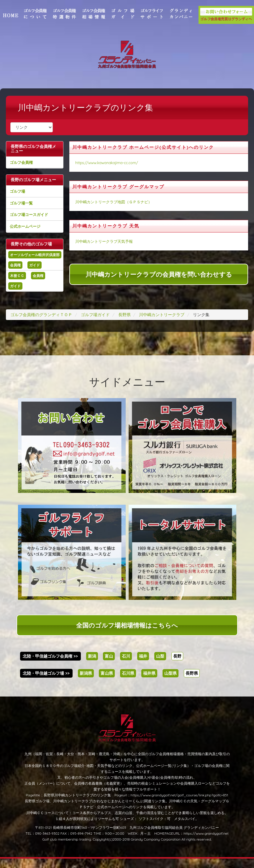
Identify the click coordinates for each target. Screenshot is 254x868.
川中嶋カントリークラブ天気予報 (107, 241)
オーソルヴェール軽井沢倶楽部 (39, 262)
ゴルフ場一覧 (27, 207)
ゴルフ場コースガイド (35, 219)
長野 (177, 666)
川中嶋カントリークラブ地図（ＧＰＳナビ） (117, 202)
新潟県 (86, 683)
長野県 (192, 683)
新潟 (92, 666)
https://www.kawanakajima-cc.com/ (110, 163)
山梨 (160, 666)
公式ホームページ (31, 231)
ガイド (40, 274)
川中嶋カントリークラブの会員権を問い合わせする (157, 274)
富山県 (107, 683)
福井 (143, 666)
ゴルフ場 (23, 196)
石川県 (128, 683)
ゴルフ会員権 (27, 162)
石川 (126, 666)
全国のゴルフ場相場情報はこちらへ (127, 635)
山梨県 (171, 683)
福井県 (149, 683)
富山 (109, 666)
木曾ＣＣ (23, 285)
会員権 (21, 274)
